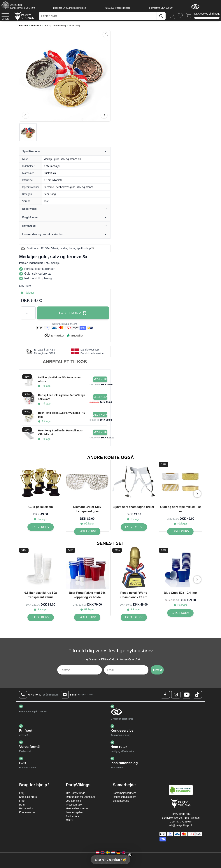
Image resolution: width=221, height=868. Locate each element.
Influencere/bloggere (124, 797)
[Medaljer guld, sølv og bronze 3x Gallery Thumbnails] (28, 132)
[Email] (126, 670)
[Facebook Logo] (165, 695)
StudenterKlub (121, 801)
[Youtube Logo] (187, 695)
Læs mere (25, 286)
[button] (110, 860)
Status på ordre (28, 797)
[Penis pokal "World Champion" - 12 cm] (134, 617)
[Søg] (161, 16)
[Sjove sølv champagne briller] (134, 527)
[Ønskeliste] (180, 16)
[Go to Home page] (24, 16)
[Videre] (104, 115)
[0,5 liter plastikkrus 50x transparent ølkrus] (41, 617)
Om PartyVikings (76, 793)
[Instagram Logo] (176, 695)
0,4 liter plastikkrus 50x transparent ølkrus (60, 379)
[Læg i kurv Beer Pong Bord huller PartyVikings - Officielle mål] (100, 432)
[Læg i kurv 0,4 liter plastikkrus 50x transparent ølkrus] (100, 379)
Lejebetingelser (75, 812)
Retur (22, 805)
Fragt (22, 801)
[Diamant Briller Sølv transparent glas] (87, 531)
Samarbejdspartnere (124, 793)
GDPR (70, 820)
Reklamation (26, 808)
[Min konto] (172, 16)
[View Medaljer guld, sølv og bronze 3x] (28, 132)
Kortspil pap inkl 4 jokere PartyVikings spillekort (62, 397)
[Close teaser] (130, 855)
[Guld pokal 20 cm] (41, 527)
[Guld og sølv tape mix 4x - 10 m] (180, 531)
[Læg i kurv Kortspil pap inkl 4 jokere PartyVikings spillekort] (100, 397)
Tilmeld (157, 670)
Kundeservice (27, 812)
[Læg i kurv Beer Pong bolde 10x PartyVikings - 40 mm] (100, 415)
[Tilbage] (26, 115)
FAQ (22, 793)
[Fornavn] (80, 670)
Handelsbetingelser (77, 808)
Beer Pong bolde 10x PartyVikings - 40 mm (62, 415)
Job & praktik (73, 801)
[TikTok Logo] (197, 695)
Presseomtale (74, 805)
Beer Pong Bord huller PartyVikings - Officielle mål (61, 432)
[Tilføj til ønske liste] (105, 35)
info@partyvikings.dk (181, 825)
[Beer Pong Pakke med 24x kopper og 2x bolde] (87, 617)
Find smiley (72, 816)
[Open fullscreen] (65, 76)
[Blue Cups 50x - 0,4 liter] (180, 613)
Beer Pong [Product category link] (50, 194)
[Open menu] (5, 16)
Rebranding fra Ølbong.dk (81, 797)
